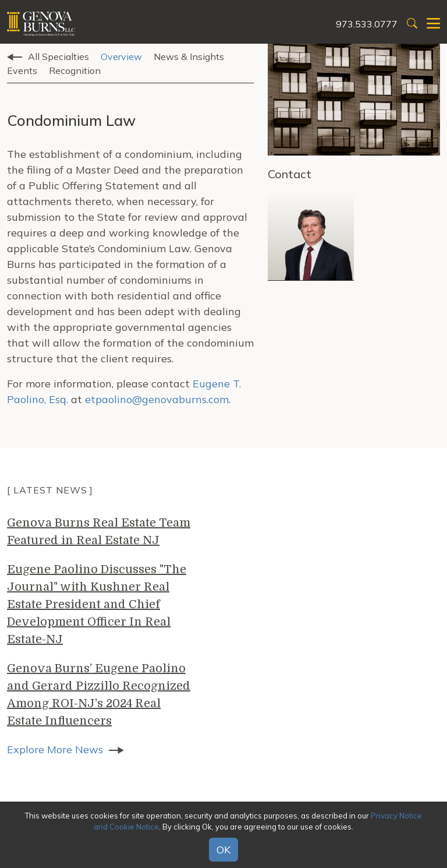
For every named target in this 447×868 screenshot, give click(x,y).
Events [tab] (22, 70)
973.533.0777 (367, 24)
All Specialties (58, 57)
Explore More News (55, 749)
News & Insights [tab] (189, 57)
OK (223, 850)
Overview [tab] (121, 57)
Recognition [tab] (75, 70)
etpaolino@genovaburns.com (157, 399)
